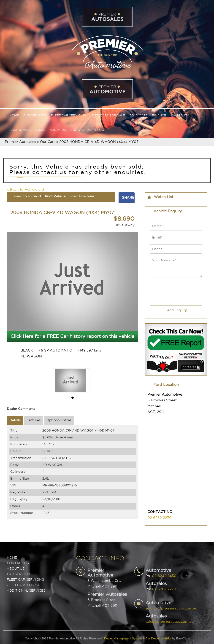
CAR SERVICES (19, 574)
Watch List (164, 197)
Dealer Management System (123, 638)
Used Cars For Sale (108, 116)
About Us (58, 130)
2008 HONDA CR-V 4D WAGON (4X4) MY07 (99, 142)
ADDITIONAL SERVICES (26, 591)
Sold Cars (138, 116)
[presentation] (169, 288)
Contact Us (80, 130)
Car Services (35, 116)
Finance (159, 116)
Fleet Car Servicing (68, 116)
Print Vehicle (55, 196)
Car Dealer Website (158, 638)
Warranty (180, 116)
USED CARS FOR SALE (25, 585)
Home (14, 116)
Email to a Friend (27, 196)
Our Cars (48, 142)
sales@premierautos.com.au (169, 622)
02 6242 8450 (164, 576)
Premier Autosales (20, 142)
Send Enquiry (176, 310)
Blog (100, 130)
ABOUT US (16, 569)
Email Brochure (82, 196)
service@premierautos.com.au (171, 608)
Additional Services (27, 130)
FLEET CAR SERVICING (26, 580)
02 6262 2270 (160, 518)
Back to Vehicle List (26, 190)
